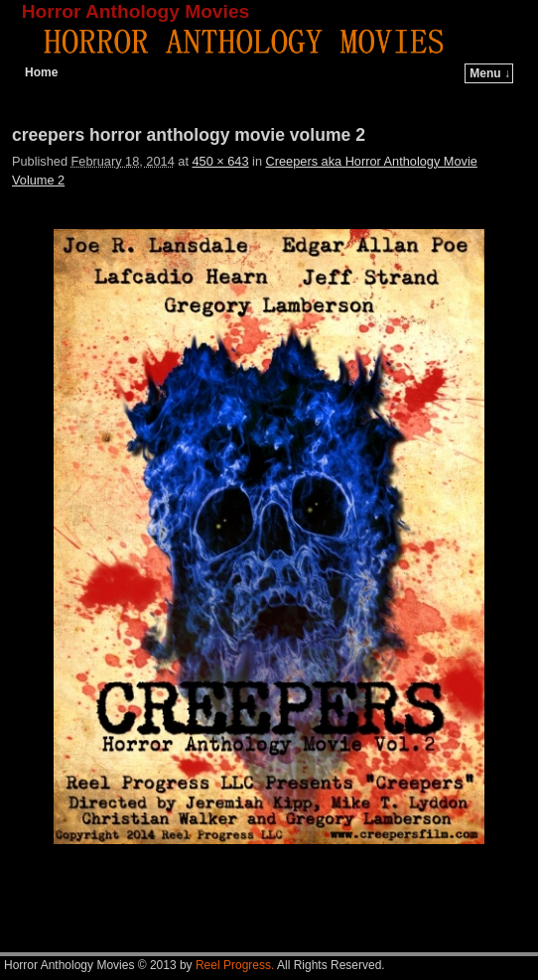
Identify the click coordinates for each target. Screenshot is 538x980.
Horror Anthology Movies (136, 11)
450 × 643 (220, 161)
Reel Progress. (235, 965)
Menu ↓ (490, 73)
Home (41, 72)
